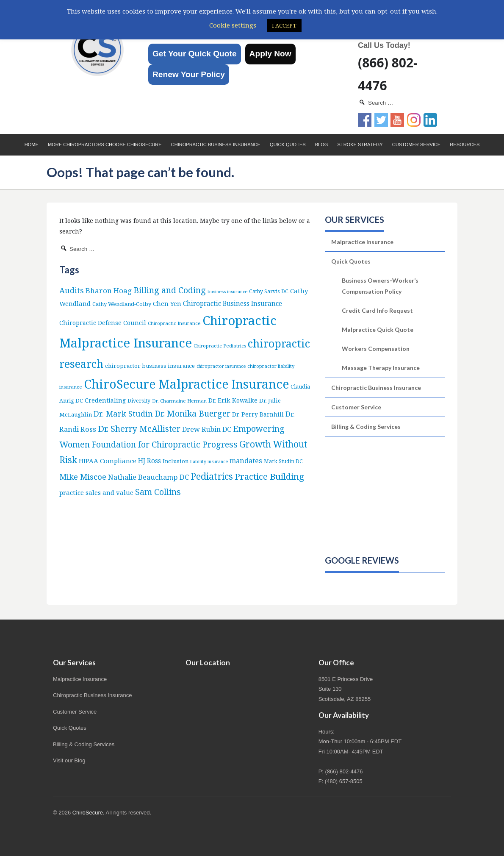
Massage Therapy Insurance (381, 368)
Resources (465, 145)
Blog (322, 145)
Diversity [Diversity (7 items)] (139, 401)
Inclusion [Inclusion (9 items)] (176, 461)
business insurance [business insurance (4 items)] (227, 292)
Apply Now (270, 54)
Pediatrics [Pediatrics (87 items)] (212, 476)
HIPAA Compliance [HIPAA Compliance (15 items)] (108, 461)
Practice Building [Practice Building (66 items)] (269, 476)
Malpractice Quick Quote (378, 329)
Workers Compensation (376, 349)
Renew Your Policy (189, 74)
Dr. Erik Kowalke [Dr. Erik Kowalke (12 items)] (233, 400)
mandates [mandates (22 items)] (246, 460)
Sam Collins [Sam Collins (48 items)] (158, 492)
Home (32, 145)
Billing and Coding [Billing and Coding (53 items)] (170, 290)
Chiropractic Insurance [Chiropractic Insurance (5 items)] (174, 323)
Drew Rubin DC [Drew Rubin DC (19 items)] (207, 429)
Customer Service (416, 145)
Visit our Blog (69, 760)
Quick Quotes (288, 145)
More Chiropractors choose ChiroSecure (105, 145)
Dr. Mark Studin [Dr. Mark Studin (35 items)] (123, 413)
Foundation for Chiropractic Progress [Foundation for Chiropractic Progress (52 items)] (165, 444)
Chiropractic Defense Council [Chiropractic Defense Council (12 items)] (103, 323)
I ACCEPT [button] (284, 25)
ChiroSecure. (89, 813)
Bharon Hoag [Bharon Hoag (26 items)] (109, 290)
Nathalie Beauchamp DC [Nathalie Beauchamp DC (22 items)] (148, 477)
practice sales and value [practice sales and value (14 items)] (96, 492)
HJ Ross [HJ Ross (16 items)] (150, 461)
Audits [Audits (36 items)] (72, 290)
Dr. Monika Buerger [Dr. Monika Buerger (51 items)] (192, 413)
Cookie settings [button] (233, 25)
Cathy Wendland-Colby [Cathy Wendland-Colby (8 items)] (122, 304)
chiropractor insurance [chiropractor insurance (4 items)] (221, 366)
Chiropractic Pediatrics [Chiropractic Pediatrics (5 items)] (220, 346)
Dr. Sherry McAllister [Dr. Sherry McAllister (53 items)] (139, 429)
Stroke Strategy (360, 145)
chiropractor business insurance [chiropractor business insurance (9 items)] (150, 366)
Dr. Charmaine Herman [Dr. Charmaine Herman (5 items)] (179, 401)
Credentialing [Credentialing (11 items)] (105, 400)
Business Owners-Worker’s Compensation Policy (380, 286)
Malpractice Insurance (362, 242)
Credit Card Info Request (377, 310)
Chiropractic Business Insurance (216, 145)
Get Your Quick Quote (195, 54)
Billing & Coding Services (366, 427)
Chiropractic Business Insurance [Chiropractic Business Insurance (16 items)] (233, 303)
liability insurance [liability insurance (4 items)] (209, 461)
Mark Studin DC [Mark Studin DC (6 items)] (283, 461)
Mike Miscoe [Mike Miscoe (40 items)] (83, 477)
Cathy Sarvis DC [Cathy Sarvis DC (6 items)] (269, 291)
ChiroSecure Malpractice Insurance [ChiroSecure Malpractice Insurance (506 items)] (186, 384)
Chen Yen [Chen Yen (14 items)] (167, 303)
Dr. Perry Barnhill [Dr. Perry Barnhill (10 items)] (258, 414)
